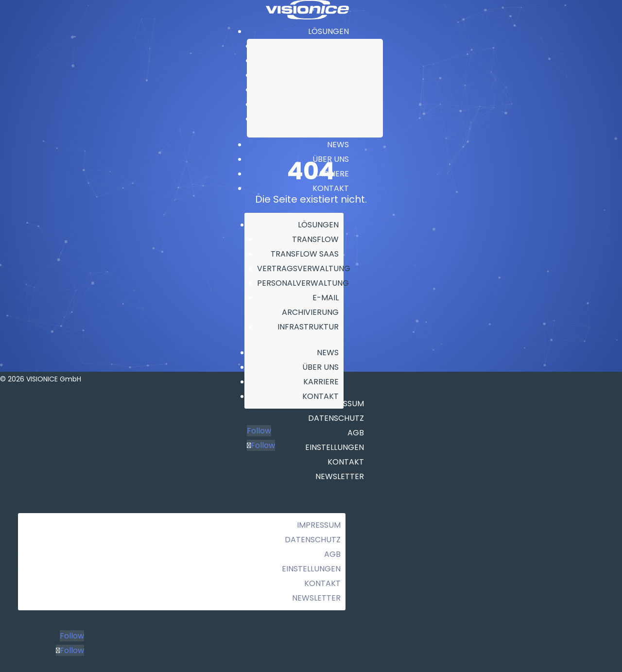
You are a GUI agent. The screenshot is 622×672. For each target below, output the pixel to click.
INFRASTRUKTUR (358, 119)
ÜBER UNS (331, 159)
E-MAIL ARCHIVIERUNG (348, 104)
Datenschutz (313, 540)
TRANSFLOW (363, 46)
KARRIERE (331, 174)
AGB (332, 554)
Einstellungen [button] (311, 569)
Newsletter (340, 476)
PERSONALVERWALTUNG (345, 90)
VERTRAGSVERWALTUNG (344, 75)
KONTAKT (331, 188)
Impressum (319, 525)
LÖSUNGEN (328, 31)
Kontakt (322, 583)
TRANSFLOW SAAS (354, 61)
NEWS (338, 145)
